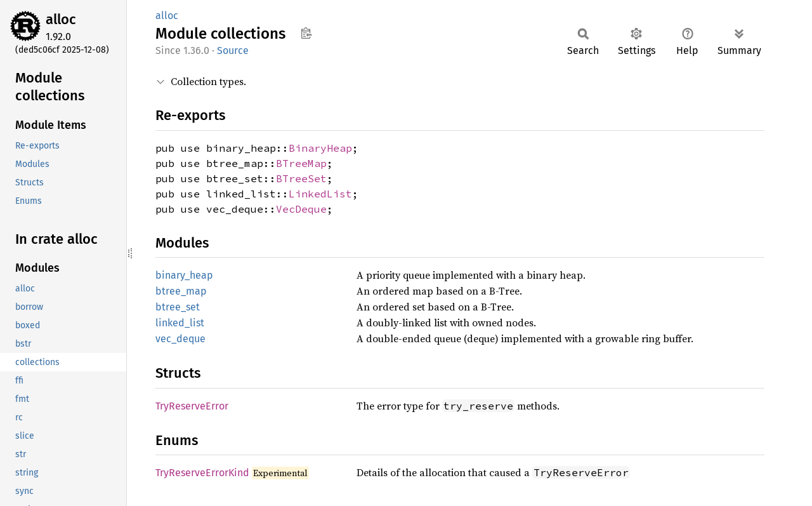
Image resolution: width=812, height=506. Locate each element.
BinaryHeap (320, 148)
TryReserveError (192, 406)
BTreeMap (301, 163)
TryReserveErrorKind (202, 473)
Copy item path (306, 33)
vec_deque (180, 339)
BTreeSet (301, 178)
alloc (61, 19)
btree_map (181, 291)
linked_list (180, 323)
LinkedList (320, 194)
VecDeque (301, 209)
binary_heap (184, 275)
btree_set (178, 307)
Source (233, 50)
